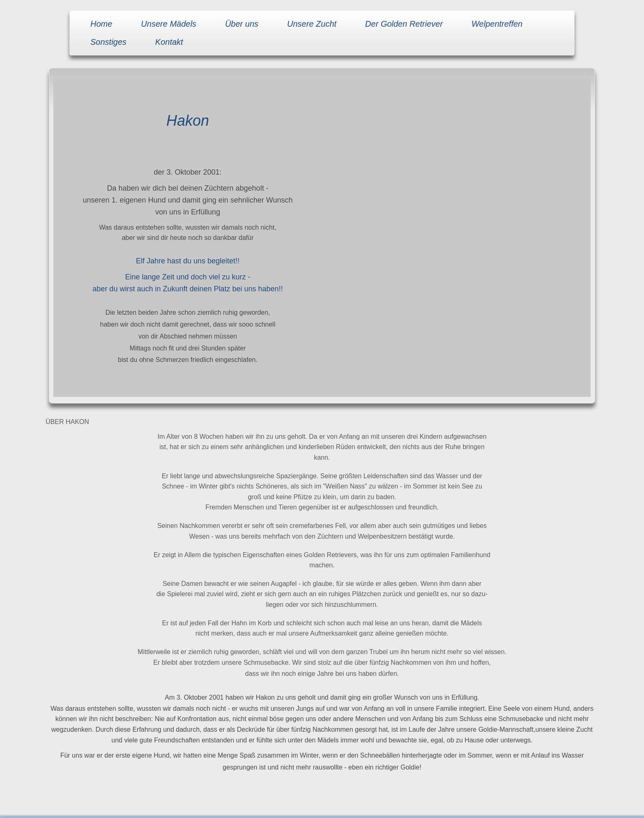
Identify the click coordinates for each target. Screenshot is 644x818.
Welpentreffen (497, 24)
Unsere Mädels (169, 24)
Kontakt (169, 42)
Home (101, 24)
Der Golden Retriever (404, 24)
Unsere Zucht (312, 24)
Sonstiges (108, 42)
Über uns (242, 24)
